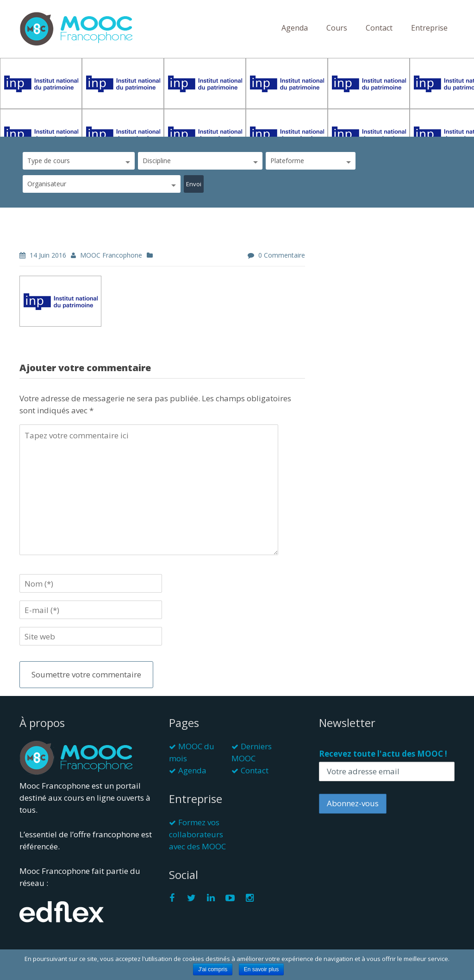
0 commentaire (282, 255)
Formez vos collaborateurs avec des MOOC (197, 834)
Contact (379, 28)
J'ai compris (213, 969)
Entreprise (429, 28)
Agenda (295, 28)
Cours (337, 28)
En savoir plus (261, 969)
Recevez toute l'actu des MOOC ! (383, 754)
